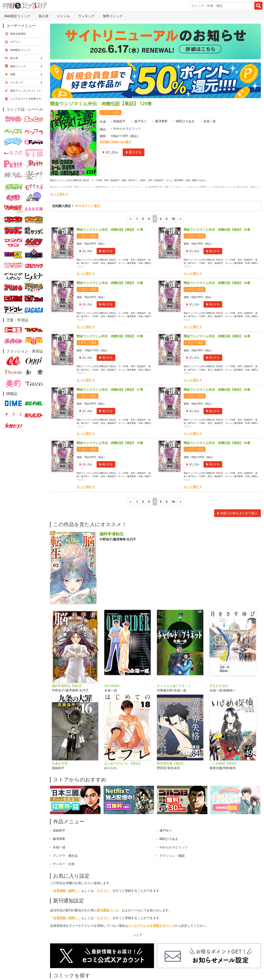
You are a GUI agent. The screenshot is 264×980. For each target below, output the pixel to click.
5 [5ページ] (161, 181)
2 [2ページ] (143, 181)
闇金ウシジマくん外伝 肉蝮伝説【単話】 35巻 (110, 298)
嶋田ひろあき (185, 83)
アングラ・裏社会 (65, 818)
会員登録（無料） (66, 853)
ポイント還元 (112, 75)
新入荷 (59, 959)
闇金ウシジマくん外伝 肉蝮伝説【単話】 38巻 (217, 352)
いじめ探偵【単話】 (224, 726)
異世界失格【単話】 (171, 726)
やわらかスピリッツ (127, 91)
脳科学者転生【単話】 (67, 648)
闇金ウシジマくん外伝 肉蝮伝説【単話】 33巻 (110, 245)
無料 (135, 959)
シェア (138, 897)
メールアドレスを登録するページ (151, 888)
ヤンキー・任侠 (64, 826)
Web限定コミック (21, 12)
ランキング (81, 959)
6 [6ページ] (167, 181)
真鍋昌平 (119, 83)
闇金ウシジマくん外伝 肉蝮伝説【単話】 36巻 (217, 298)
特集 (100, 959)
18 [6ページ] (173, 181)
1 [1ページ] (137, 181)
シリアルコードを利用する (26, 61)
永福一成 (209, 83)
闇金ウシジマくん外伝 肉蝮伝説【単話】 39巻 (110, 405)
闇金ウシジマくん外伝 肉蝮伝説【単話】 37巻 (110, 352)
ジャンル (118, 959)
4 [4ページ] (155, 181)
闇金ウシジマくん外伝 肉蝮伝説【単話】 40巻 (217, 405)
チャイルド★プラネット (174, 648)
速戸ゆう (140, 83)
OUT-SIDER (112, 648)
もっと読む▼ (59, 156)
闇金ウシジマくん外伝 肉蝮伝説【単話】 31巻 (110, 192)
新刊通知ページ (108, 873)
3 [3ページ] (149, 181)
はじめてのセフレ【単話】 (123, 726)
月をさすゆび (219, 648)
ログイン (103, 853)
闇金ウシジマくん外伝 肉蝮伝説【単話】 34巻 (217, 245)
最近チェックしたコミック (166, 959)
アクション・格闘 (172, 818)
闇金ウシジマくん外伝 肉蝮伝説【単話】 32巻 (217, 192)
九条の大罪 (60, 726)
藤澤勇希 (161, 83)
